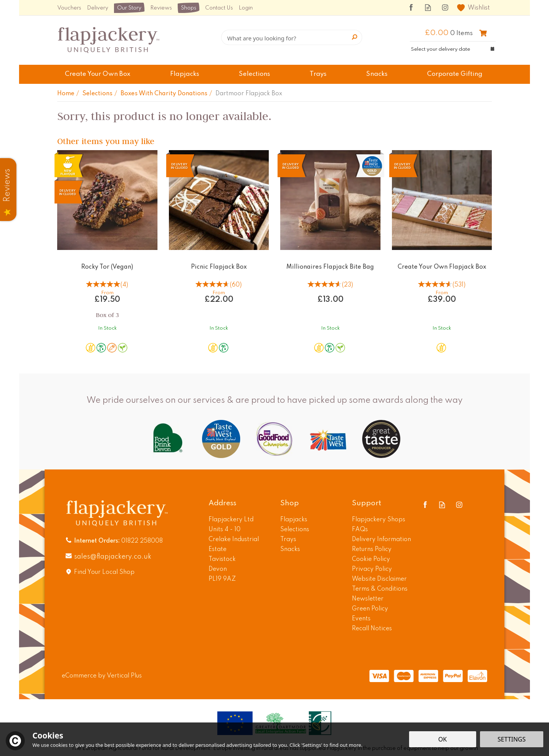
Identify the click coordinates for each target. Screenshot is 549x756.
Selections (295, 530)
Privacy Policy (372, 569)
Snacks (290, 549)
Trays (288, 540)
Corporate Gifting (455, 74)
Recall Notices (372, 629)
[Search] (292, 37)
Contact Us (219, 8)
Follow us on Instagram (445, 7)
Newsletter (368, 599)
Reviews (161, 8)
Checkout (483, 33)
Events (361, 619)
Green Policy (370, 609)
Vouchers (69, 8)
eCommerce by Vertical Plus (102, 676)
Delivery (98, 8)
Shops (189, 8)
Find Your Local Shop (104, 572)
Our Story (129, 8)
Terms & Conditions (380, 589)
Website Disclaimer (379, 579)
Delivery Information (381, 540)
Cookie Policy (371, 559)
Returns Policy (372, 549)
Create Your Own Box (98, 74)
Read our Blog (428, 7)
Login (246, 8)
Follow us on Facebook (411, 7)
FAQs (360, 530)
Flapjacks (294, 520)
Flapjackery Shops (379, 520)
